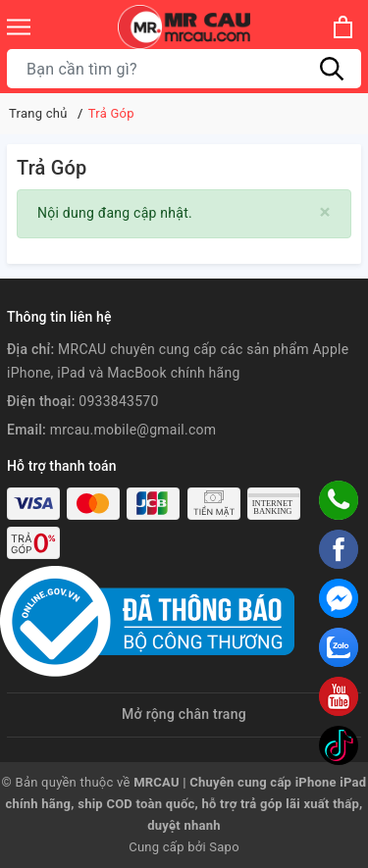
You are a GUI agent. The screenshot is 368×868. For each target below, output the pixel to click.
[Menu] (19, 27)
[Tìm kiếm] (332, 69)
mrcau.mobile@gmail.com (133, 430)
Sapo (224, 847)
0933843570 (118, 401)
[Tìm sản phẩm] (184, 69)
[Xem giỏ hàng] (343, 27)
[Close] (325, 212)
